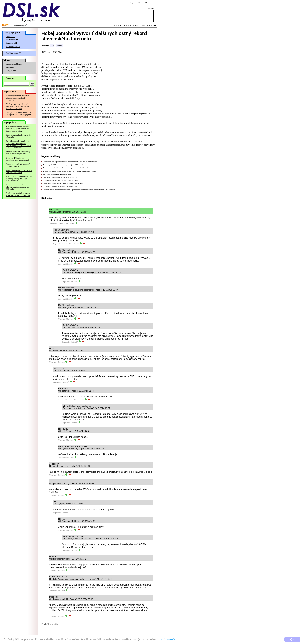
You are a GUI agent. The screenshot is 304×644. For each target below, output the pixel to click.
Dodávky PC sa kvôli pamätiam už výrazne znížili (18, 159)
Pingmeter (10, 67)
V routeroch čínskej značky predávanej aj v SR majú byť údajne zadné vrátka (18, 129)
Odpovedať (53, 224)
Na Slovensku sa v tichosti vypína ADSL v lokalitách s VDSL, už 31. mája (17, 106)
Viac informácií (168, 640)
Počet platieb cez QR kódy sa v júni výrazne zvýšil (19, 171)
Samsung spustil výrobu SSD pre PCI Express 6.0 (18, 165)
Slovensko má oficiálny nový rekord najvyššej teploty (18, 153)
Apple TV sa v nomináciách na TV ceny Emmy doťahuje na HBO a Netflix (19, 179)
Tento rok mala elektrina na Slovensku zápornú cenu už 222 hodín (17, 187)
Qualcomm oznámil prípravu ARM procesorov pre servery (18, 194)
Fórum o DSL (12, 43)
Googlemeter (11, 71)
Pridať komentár (50, 624)
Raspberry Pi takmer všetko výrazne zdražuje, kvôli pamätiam (17, 98)
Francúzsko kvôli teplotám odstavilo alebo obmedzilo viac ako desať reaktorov (70, 162)
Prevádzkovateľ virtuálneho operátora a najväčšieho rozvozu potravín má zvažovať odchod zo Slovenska (19, 144)
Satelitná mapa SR (14, 53)
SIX (52, 46)
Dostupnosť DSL (13, 40)
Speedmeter (11, 64)
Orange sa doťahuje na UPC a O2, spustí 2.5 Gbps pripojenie (19, 114)
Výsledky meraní (13, 46)
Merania (19, 64)
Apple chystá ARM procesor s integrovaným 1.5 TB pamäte (63, 165)
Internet (59, 46)
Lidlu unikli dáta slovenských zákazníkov (18, 136)
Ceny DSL (10, 36)
